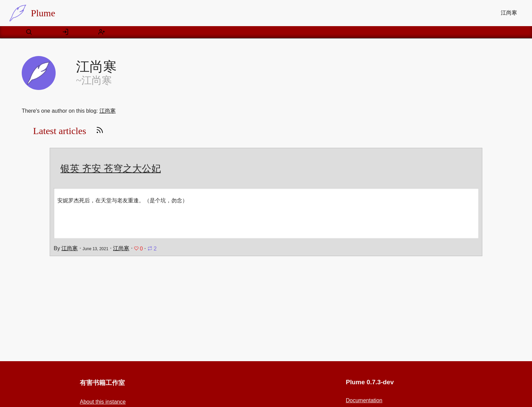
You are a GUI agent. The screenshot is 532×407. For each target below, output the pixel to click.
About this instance (103, 402)
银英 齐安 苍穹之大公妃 (111, 169)
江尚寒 (509, 13)
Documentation (364, 400)
